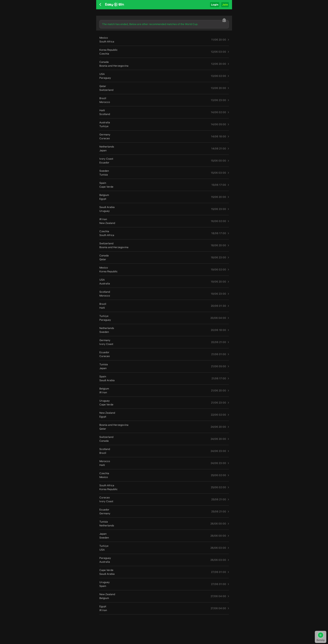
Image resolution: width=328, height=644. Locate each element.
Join (225, 5)
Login (215, 5)
